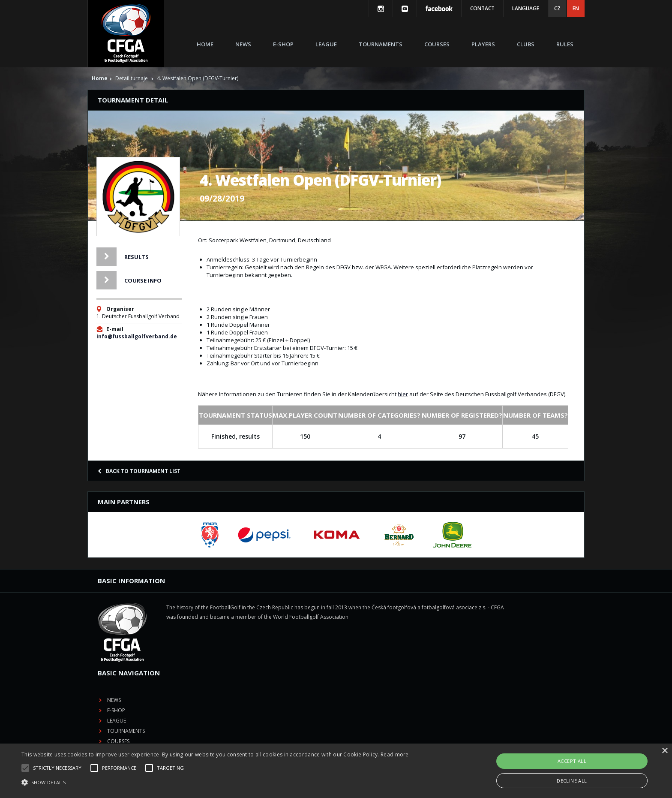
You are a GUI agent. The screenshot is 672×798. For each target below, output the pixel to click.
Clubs (526, 44)
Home (205, 44)
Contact (482, 8)
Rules (565, 44)
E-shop (283, 44)
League (326, 44)
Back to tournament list (139, 471)
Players (483, 44)
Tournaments (381, 44)
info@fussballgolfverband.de (137, 336)
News (243, 44)
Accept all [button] (572, 761)
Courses (437, 44)
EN (576, 8)
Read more (395, 754)
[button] (215, 783)
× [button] (664, 751)
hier (403, 394)
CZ (557, 8)
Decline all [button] (572, 781)
